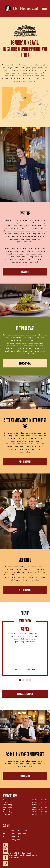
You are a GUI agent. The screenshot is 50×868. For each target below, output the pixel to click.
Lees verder (25, 272)
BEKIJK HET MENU (25, 363)
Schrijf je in (25, 776)
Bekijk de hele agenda (25, 694)
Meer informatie (25, 462)
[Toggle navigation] (44, 8)
